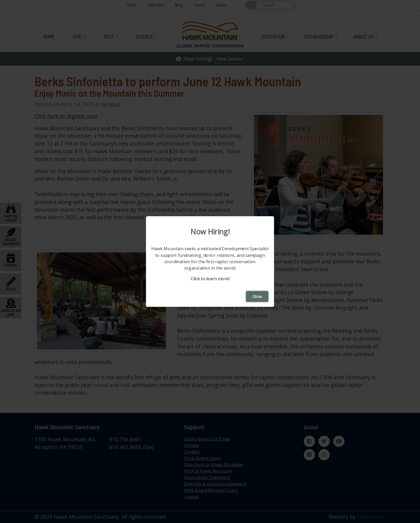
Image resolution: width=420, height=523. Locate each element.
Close (257, 296)
